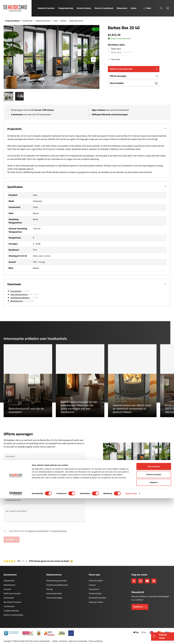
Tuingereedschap (66, 8)
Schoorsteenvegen (54, 598)
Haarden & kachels (46, 8)
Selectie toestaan (154, 620)
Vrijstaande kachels (43, 21)
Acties (134, 8)
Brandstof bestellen (97, 598)
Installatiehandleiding (20, 298)
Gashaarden (9, 598)
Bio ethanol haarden (12, 602)
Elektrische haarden (12, 593)
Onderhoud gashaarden (57, 581)
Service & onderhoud (104, 8)
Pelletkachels (9, 585)
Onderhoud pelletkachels (57, 585)
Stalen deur (116, 49)
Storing (49, 589)
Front (56, 21)
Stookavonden (95, 593)
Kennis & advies (84, 8)
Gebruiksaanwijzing (19, 294)
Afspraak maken (96, 602)
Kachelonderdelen (54, 593)
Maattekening (17, 301)
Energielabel (16, 291)
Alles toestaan (154, 612)
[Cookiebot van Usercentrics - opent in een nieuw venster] (16, 639)
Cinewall (7, 589)
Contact (92, 585)
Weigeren (154, 628)
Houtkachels (27, 21)
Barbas (64, 21)
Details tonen (131, 639)
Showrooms (122, 8)
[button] (93, 59)
